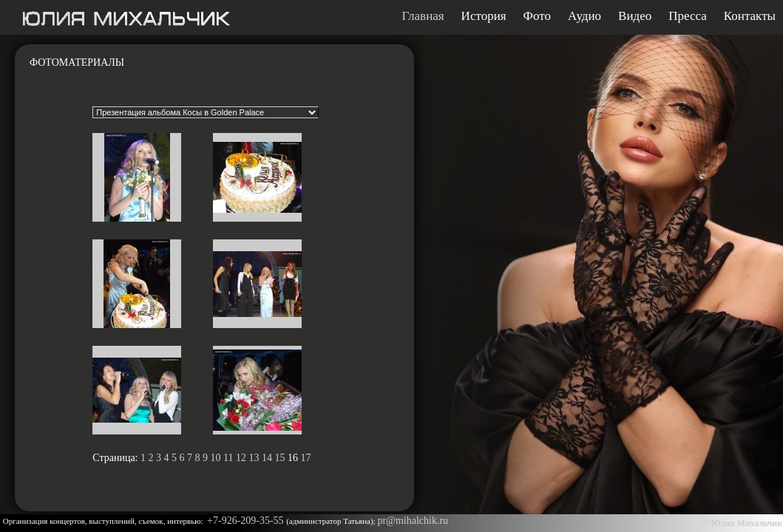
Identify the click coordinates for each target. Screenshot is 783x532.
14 (267, 458)
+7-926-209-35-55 (247, 521)
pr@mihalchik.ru (413, 521)
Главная (423, 16)
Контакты (750, 16)
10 (216, 458)
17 (305, 458)
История (484, 16)
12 (241, 458)
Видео (635, 16)
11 (228, 458)
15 (279, 458)
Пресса (688, 16)
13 (254, 458)
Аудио (584, 16)
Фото (537, 16)
